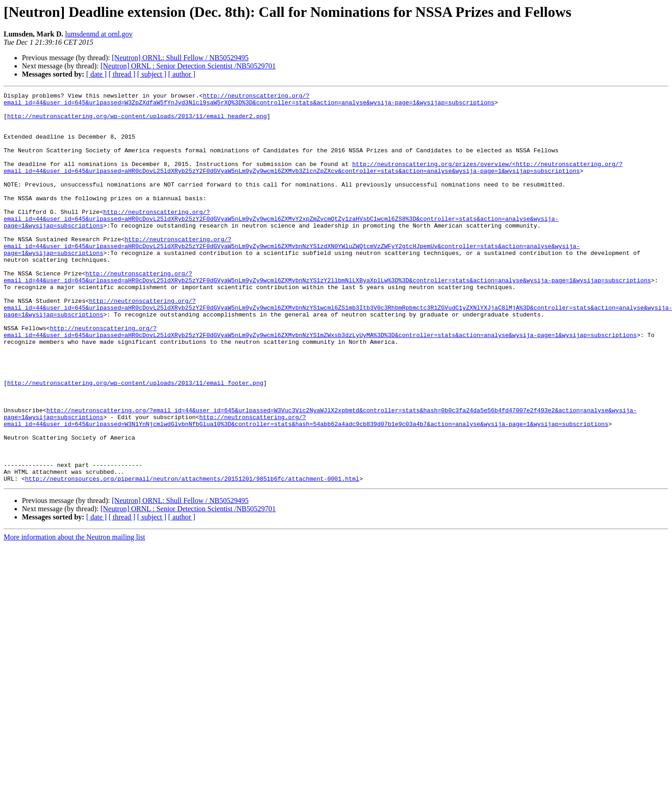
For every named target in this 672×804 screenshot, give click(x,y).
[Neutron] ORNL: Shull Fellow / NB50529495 (180, 58)
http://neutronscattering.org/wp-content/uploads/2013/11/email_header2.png (137, 121)
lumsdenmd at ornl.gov (99, 34)
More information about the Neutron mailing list (74, 615)
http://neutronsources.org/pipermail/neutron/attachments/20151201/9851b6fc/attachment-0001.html (192, 556)
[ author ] (182, 74)
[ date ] (96, 74)
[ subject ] (152, 74)
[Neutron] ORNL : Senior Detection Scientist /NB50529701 (188, 66)
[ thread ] (122, 74)
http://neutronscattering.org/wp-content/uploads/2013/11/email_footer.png (135, 441)
